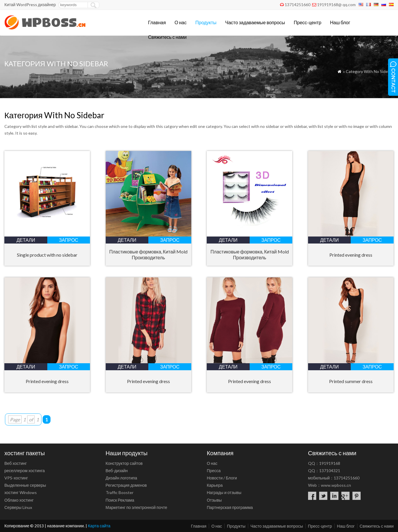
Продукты (206, 22)
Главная (157, 22)
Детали (26, 240)
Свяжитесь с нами (167, 37)
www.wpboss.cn (336, 485)
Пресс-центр (307, 22)
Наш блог (340, 22)
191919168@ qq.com (336, 5)
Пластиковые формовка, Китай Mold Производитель (148, 254)
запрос (69, 240)
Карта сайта (99, 526)
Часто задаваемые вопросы (255, 22)
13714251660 (298, 5)
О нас (181, 22)
